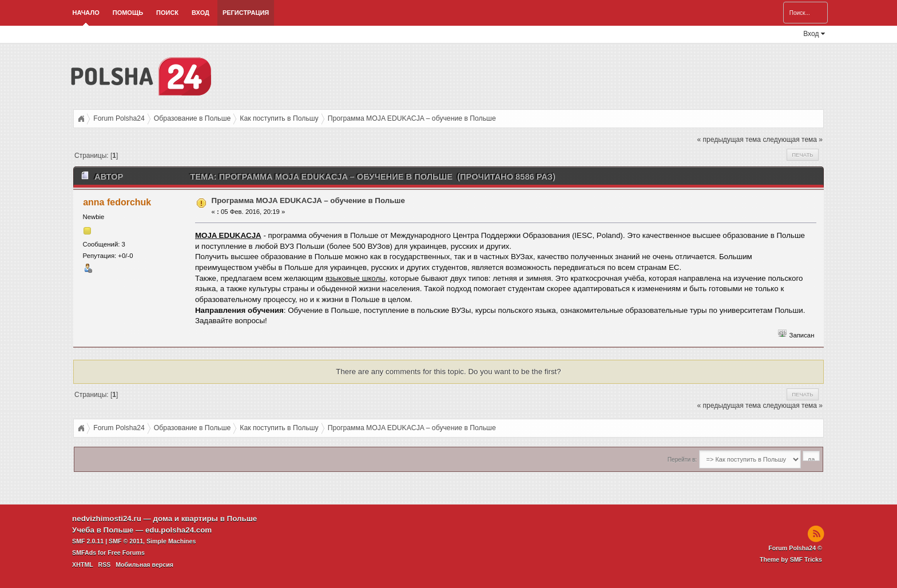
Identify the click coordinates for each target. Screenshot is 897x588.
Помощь (128, 13)
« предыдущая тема (729, 140)
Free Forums (126, 553)
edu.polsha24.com (178, 530)
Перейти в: (682, 460)
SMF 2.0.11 (88, 541)
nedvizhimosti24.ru (107, 519)
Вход (201, 13)
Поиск (167, 13)
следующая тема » (793, 140)
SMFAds (84, 553)
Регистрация (246, 13)
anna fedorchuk (117, 202)
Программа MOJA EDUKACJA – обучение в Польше (308, 200)
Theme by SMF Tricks (791, 559)
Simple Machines (171, 541)
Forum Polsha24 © (795, 548)
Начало (86, 13)
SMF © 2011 (126, 541)
